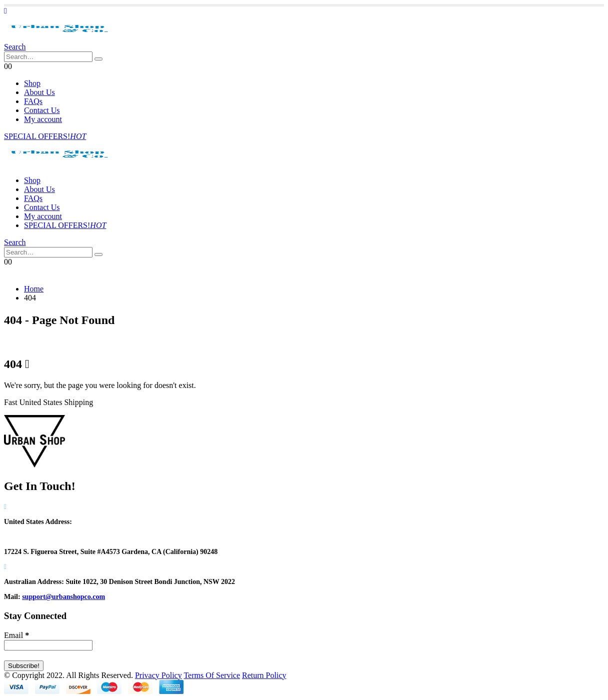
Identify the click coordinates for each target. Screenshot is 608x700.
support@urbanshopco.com (63, 597)
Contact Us (42, 110)
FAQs (33, 101)
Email (16, 635)
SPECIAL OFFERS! (45, 136)
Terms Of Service (212, 675)
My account (43, 119)
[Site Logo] (59, 38)
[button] (5, 11)
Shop (32, 83)
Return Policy (264, 675)
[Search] (98, 59)
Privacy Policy (158, 675)
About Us (39, 92)
